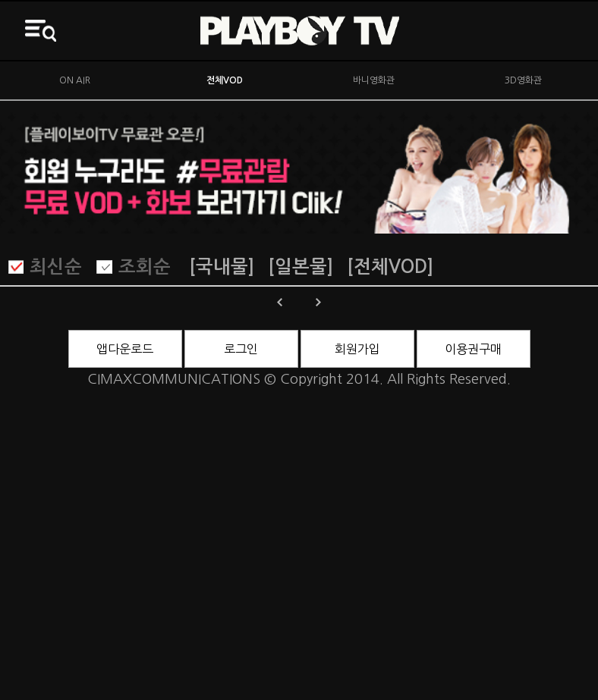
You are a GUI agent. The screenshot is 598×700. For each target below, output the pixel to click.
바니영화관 (374, 80)
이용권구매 (473, 349)
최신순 (56, 267)
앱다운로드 (125, 349)
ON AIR (75, 80)
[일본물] (301, 267)
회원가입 (357, 349)
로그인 (241, 349)
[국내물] (222, 267)
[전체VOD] (390, 267)
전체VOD (225, 80)
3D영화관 (523, 80)
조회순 (145, 267)
